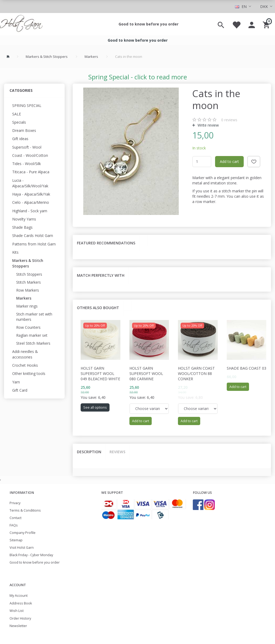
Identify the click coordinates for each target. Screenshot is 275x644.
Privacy (15, 503)
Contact (16, 518)
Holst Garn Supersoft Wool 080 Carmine (146, 373)
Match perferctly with (101, 275)
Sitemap (16, 540)
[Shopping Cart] (267, 24)
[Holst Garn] (21, 24)
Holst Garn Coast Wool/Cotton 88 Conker (196, 373)
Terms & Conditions (25, 510)
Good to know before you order (149, 24)
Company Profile (23, 533)
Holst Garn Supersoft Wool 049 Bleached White (100, 373)
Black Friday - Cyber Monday (31, 555)
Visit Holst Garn (22, 548)
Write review (208, 125)
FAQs (14, 525)
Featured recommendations (106, 243)
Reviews (117, 452)
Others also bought (98, 308)
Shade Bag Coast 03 (246, 368)
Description (89, 452)
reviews (229, 120)
